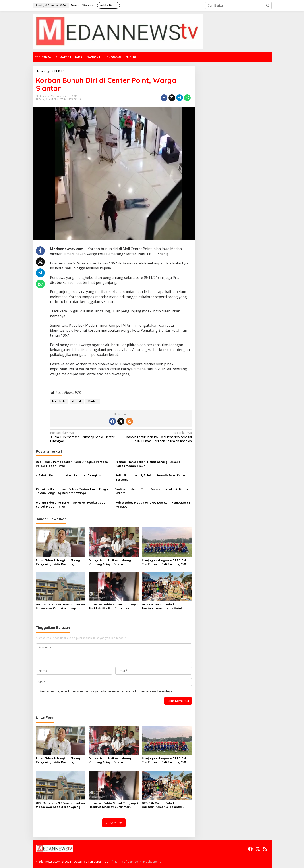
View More (114, 823)
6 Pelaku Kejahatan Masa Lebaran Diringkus (68, 475)
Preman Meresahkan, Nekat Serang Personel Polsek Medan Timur (148, 464)
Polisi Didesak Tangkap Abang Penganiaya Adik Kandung (58, 562)
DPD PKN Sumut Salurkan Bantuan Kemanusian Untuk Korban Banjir (162, 606)
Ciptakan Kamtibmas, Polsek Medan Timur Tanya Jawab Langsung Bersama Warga (72, 491)
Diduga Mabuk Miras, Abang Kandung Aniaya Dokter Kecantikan (110, 562)
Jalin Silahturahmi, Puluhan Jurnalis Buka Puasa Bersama (151, 477)
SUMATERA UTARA (56, 99)
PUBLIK (40, 99)
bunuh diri (59, 401)
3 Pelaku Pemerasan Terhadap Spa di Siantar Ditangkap (84, 437)
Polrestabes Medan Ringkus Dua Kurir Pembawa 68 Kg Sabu (153, 504)
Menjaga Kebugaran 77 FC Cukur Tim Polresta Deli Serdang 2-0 (166, 562)
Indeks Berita (152, 862)
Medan (92, 401)
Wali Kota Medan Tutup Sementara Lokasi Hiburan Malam (152, 491)
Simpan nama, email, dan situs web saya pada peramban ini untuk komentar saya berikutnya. (106, 691)
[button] (268, 6)
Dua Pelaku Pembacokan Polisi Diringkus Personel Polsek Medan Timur (72, 464)
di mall (77, 401)
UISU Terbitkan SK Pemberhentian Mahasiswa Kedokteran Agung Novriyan (60, 606)
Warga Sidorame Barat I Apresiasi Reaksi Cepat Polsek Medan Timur (71, 504)
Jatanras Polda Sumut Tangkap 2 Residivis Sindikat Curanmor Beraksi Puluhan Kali (114, 606)
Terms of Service (126, 862)
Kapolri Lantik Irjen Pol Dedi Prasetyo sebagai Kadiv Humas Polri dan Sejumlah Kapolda (158, 437)
